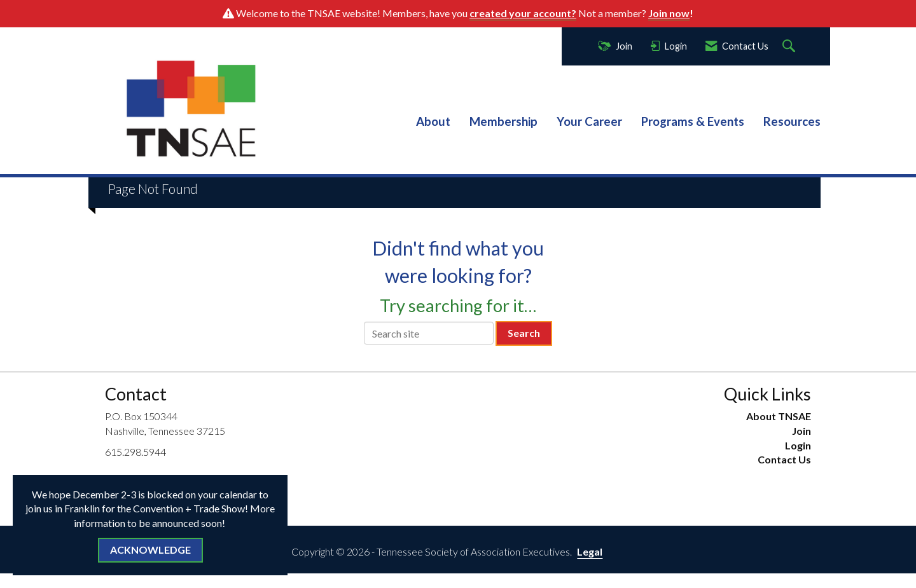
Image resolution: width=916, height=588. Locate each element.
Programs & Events (693, 121)
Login (798, 445)
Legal (590, 551)
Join (801, 431)
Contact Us (784, 459)
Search (524, 333)
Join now (669, 13)
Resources (792, 121)
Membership (503, 121)
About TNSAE (779, 416)
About (433, 121)
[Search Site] (790, 47)
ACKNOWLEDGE (150, 550)
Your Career (589, 121)
